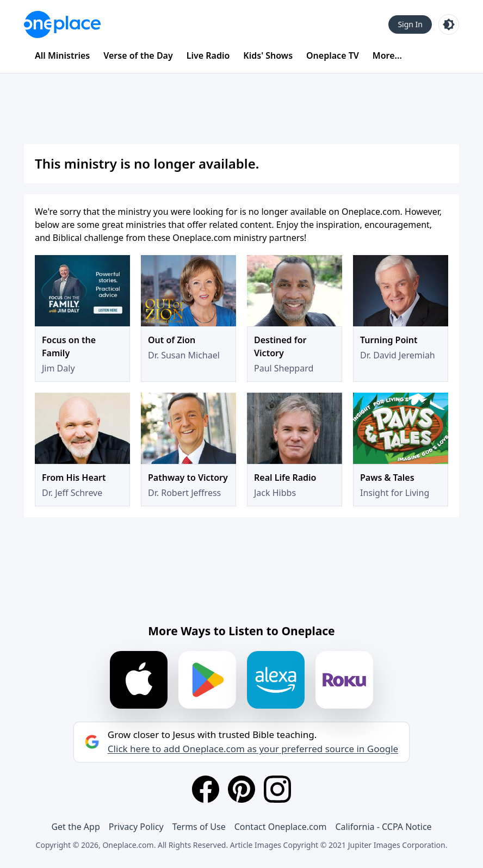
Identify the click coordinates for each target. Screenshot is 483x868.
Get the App (75, 827)
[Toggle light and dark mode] (449, 24)
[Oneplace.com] (62, 24)
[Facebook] (206, 789)
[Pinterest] (242, 789)
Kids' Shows (268, 55)
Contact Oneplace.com (281, 827)
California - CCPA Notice (383, 827)
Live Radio (208, 55)
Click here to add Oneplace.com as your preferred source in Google (253, 749)
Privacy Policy (136, 827)
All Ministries (62, 55)
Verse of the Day (138, 55)
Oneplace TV (333, 55)
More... (387, 55)
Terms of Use (199, 827)
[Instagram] (277, 789)
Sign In (410, 24)
